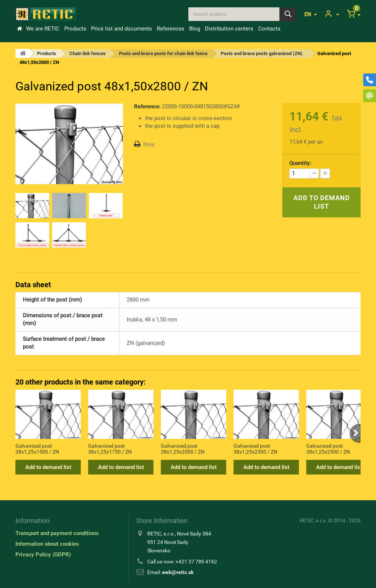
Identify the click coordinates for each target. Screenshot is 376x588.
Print (149, 145)
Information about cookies (47, 544)
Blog (195, 29)
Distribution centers (229, 29)
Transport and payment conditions (57, 533)
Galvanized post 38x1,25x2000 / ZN (183, 449)
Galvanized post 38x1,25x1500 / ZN (37, 449)
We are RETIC (43, 29)
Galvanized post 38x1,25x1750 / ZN (110, 449)
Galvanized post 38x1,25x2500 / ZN (328, 449)
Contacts (269, 29)
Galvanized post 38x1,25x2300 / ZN (255, 449)
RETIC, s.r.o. (313, 520)
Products (75, 29)
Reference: (147, 107)
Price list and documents (122, 29)
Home (19, 29)
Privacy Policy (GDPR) (43, 555)
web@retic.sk (178, 572)
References (171, 29)
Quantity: (300, 163)
